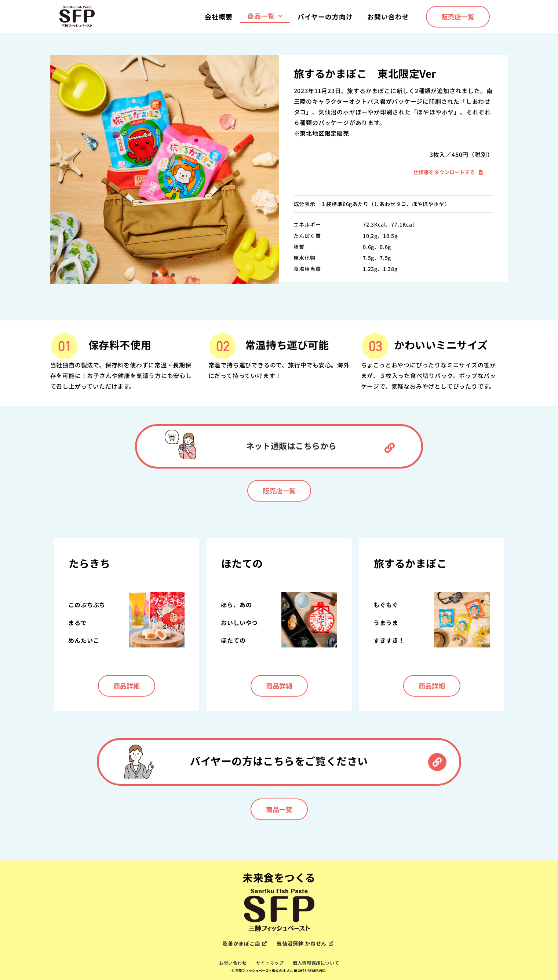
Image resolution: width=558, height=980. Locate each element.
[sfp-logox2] (77, 8)
